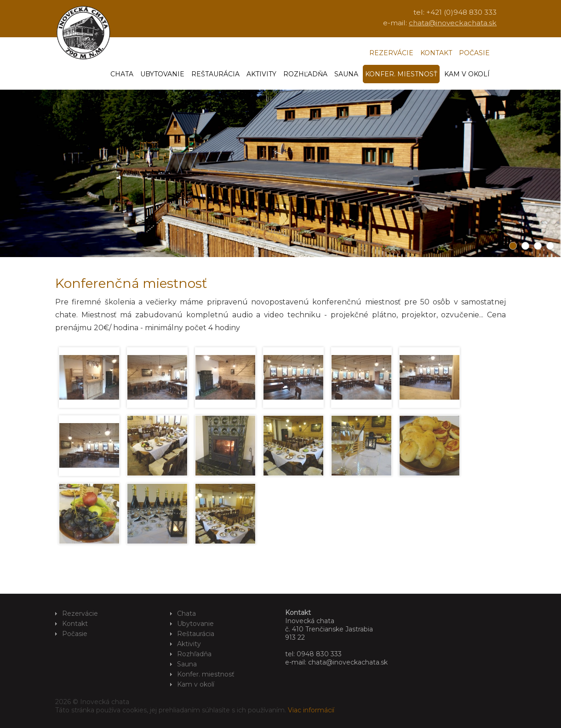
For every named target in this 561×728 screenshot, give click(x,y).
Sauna (346, 74)
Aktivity (261, 74)
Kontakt (436, 53)
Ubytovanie (162, 74)
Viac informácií (311, 710)
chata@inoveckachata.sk (453, 23)
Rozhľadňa (305, 74)
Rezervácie (391, 53)
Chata (122, 74)
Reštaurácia (215, 74)
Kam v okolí (467, 74)
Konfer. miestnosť (401, 74)
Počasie (474, 53)
